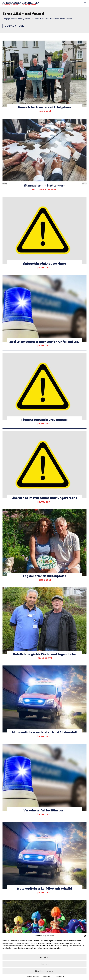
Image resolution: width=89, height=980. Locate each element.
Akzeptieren (44, 957)
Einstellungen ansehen (45, 971)
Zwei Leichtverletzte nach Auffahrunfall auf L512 (44, 342)
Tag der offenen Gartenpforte (44, 576)
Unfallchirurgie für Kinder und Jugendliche (44, 654)
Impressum (60, 977)
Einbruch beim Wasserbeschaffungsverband (44, 498)
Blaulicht (44, 268)
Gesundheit (44, 658)
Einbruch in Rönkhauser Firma (44, 264)
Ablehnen (45, 964)
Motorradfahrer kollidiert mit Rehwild (44, 889)
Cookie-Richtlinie (33, 977)
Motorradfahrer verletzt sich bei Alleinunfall (44, 732)
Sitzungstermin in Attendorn (44, 186)
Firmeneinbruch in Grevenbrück (44, 420)
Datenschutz (48, 977)
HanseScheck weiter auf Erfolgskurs (44, 107)
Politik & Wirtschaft (44, 190)
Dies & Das (44, 111)
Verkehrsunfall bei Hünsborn (44, 811)
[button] (85, 936)
